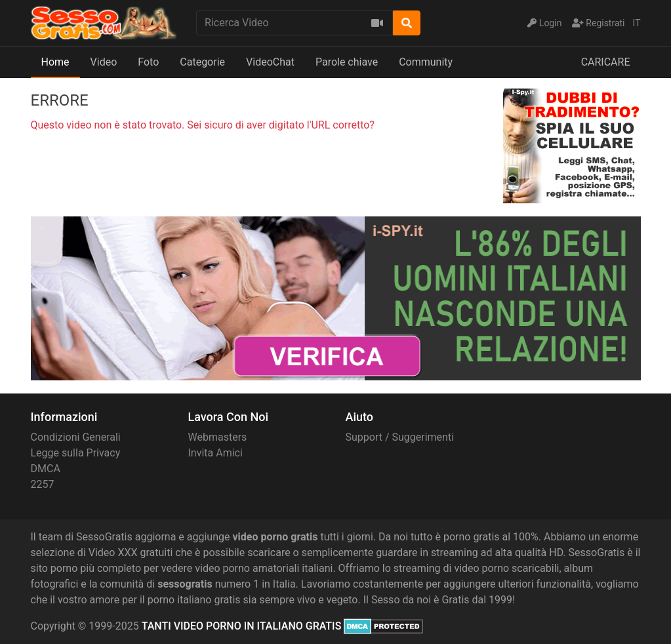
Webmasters (218, 437)
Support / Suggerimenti (400, 437)
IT (637, 23)
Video (104, 62)
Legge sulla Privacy (76, 453)
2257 (43, 484)
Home (55, 62)
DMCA (46, 469)
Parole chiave (347, 62)
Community (426, 62)
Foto (148, 62)
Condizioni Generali (76, 437)
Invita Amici (215, 453)
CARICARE (606, 62)
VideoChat (270, 62)
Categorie (202, 62)
